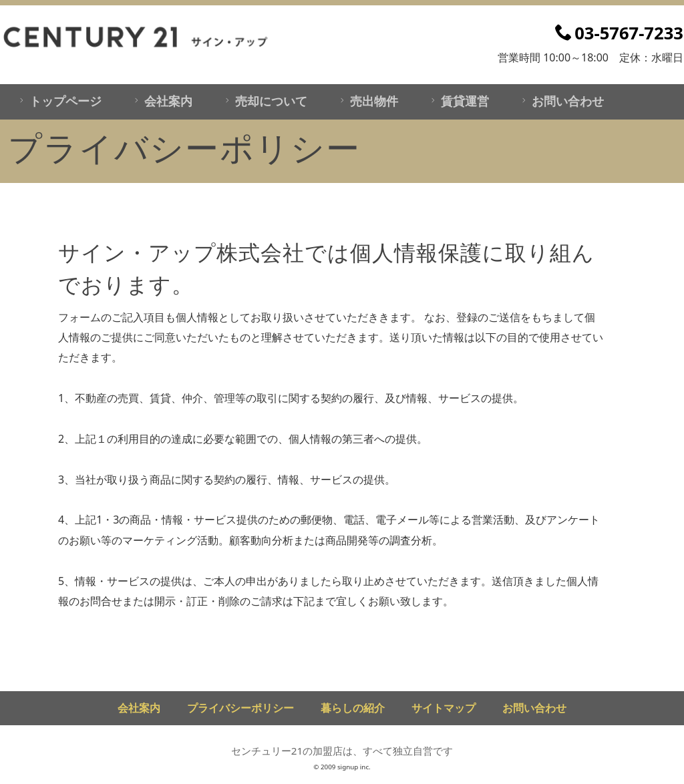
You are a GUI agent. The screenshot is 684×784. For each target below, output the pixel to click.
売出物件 (367, 101)
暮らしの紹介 (353, 708)
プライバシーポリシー (240, 708)
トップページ (58, 101)
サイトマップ (444, 708)
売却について (264, 101)
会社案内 (161, 101)
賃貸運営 (458, 101)
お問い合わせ (561, 101)
